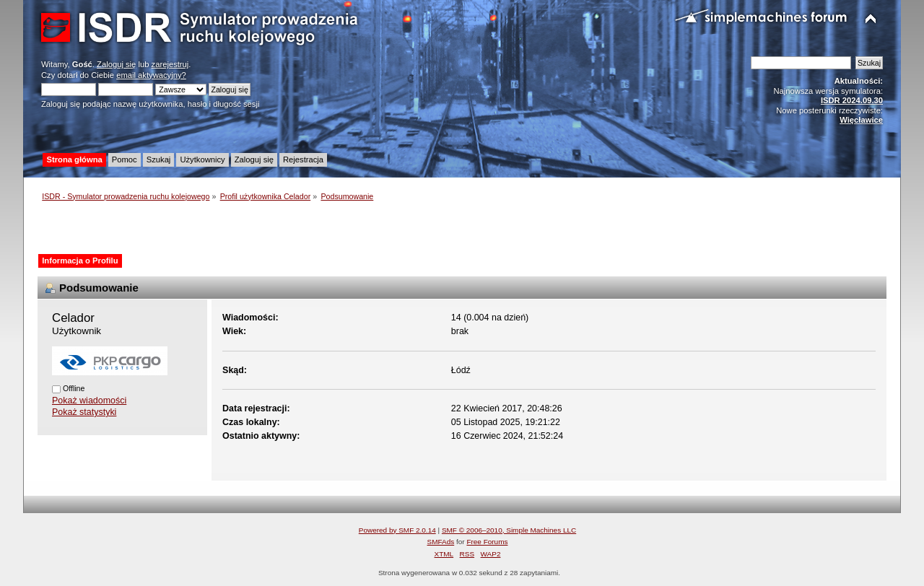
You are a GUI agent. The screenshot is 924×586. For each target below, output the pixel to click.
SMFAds (441, 542)
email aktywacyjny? (151, 75)
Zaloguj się (116, 64)
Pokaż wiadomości (89, 401)
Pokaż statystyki (84, 412)
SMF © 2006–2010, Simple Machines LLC (509, 530)
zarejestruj (170, 64)
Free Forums (487, 542)
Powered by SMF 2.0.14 (397, 530)
